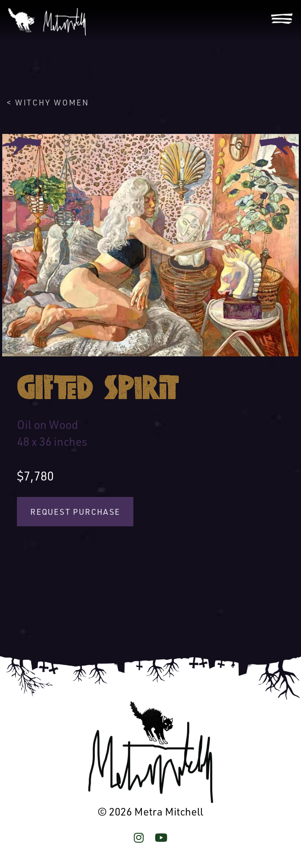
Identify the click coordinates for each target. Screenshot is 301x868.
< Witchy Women (48, 102)
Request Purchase (75, 512)
